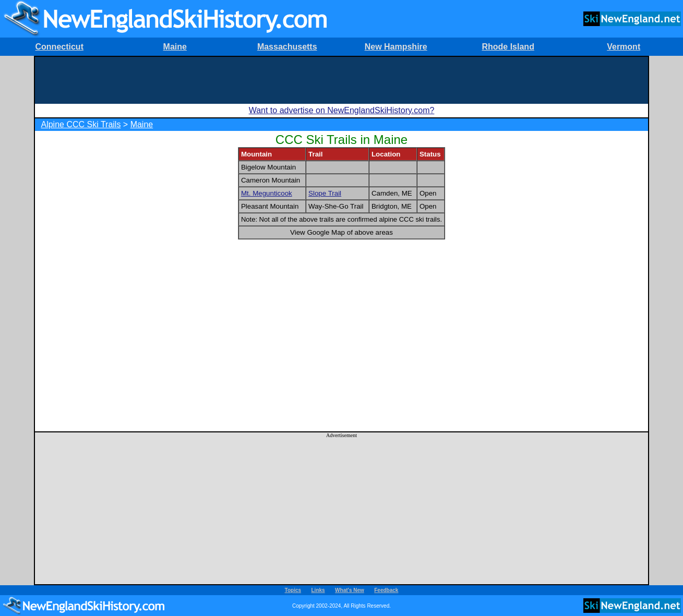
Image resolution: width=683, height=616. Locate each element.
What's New (350, 590)
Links (318, 590)
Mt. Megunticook (267, 193)
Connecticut (59, 47)
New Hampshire (396, 47)
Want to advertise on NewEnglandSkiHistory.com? (342, 110)
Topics (293, 590)
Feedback (386, 590)
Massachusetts (287, 47)
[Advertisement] (342, 80)
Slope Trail (325, 193)
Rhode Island (508, 47)
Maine (175, 47)
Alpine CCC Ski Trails (81, 124)
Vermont (624, 47)
